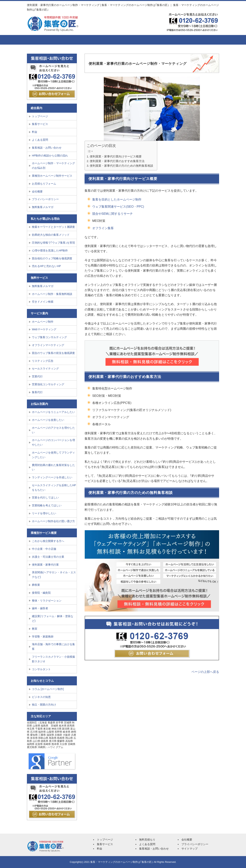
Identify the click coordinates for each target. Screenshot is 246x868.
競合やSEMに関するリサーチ (113, 214)
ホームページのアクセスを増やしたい (53, 430)
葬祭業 (36, 585)
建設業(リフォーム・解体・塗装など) (53, 618)
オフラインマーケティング (48, 345)
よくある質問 (137, 40)
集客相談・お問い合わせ (47, 148)
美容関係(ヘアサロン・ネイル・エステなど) (54, 575)
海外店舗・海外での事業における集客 (53, 647)
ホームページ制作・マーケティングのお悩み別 (53, 166)
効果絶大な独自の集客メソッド (51, 235)
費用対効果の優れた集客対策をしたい (53, 467)
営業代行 (37, 376)
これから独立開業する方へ (48, 541)
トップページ (41, 40)
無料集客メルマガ (43, 207)
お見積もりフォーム (44, 184)
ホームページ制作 (43, 322)
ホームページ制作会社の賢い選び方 (53, 521)
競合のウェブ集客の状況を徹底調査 (53, 353)
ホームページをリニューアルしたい (53, 412)
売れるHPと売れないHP (46, 266)
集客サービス (72, 40)
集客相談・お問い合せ (203, 40)
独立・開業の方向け (44, 705)
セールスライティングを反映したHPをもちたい (54, 488)
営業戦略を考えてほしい (47, 505)
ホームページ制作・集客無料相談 (52, 294)
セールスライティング (45, 369)
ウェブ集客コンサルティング (49, 337)
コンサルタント (41, 669)
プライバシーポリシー (45, 199)
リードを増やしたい (44, 513)
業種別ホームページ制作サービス (52, 176)
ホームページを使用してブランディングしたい (53, 455)
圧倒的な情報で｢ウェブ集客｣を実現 (53, 243)
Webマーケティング (44, 329)
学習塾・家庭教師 (43, 637)
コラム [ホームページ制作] (48, 689)
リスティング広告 (43, 361)
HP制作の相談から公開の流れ (50, 156)
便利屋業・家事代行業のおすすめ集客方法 (117, 161)
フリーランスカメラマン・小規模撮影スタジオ (53, 659)
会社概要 (170, 40)
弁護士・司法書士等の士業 (48, 557)
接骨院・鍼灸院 (41, 593)
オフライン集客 (103, 228)
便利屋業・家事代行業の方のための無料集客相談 (121, 166)
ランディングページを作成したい (52, 477)
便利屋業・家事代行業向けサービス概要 (116, 156)
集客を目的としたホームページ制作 (117, 199)
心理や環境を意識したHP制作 (50, 250)
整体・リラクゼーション (47, 601)
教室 (35, 629)
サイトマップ (189, 849)
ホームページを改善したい (48, 420)
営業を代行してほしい (45, 498)
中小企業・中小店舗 (44, 549)
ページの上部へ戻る (205, 672)
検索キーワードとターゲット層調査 (53, 227)
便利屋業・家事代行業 (45, 565)
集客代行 (37, 392)
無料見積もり (147, 840)
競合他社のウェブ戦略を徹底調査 (52, 258)
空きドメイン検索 (43, 302)
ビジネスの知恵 (41, 697)
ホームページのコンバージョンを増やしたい (53, 442)
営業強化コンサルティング (48, 384)
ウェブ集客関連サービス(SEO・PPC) (118, 207)
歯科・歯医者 (40, 608)
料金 (105, 40)
